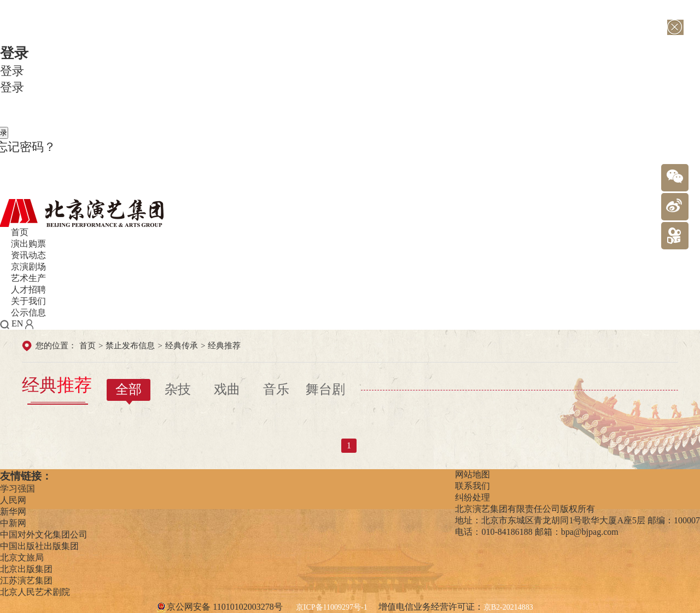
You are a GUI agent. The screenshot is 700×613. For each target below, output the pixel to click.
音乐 (276, 389)
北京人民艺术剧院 (35, 592)
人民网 (13, 500)
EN (17, 323)
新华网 (13, 512)
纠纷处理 (472, 497)
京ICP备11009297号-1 (332, 607)
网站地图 (472, 474)
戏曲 (227, 389)
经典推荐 (224, 346)
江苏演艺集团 (26, 580)
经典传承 (182, 346)
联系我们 (472, 486)
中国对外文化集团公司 (44, 535)
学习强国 (17, 489)
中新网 (13, 523)
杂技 (178, 389)
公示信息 (28, 313)
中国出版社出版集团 (39, 546)
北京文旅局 (22, 557)
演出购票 (28, 244)
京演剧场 (28, 267)
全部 (129, 389)
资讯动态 (28, 255)
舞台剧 (325, 389)
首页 (20, 232)
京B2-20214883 (508, 607)
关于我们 (28, 301)
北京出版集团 (26, 569)
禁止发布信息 (130, 346)
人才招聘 (28, 290)
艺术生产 (28, 278)
